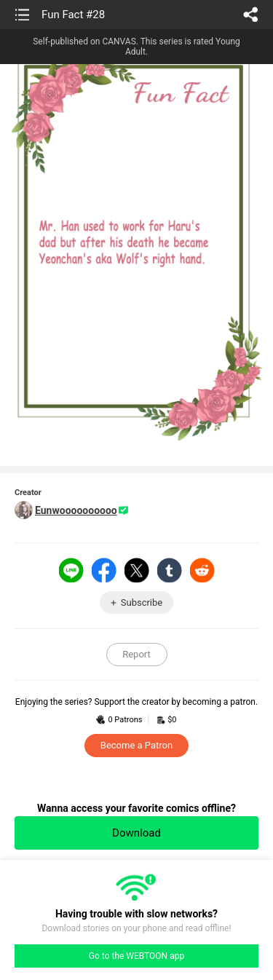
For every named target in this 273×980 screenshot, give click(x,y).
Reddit (202, 570)
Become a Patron (136, 745)
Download (136, 833)
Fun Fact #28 (73, 15)
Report (136, 654)
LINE (71, 570)
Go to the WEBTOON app (136, 956)
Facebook (104, 570)
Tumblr (170, 570)
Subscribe (142, 602)
